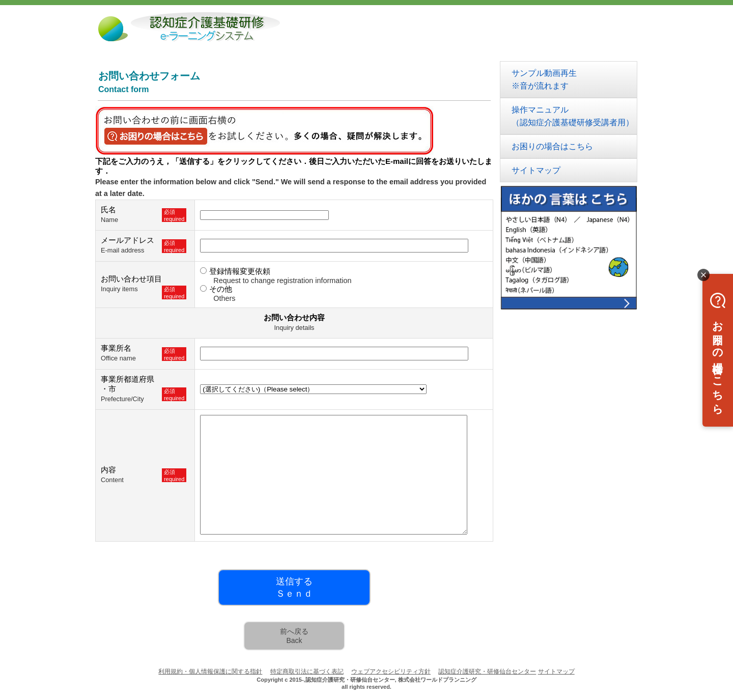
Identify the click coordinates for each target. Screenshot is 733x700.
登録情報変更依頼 (240, 271)
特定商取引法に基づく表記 (307, 671)
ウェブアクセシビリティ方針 (391, 671)
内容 (108, 470)
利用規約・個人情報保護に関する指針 (210, 671)
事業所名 (116, 348)
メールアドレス (128, 240)
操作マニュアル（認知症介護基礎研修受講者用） (573, 116)
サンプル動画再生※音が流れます (544, 79)
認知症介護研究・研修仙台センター (487, 671)
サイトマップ (536, 170)
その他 (221, 289)
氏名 (108, 209)
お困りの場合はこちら (552, 146)
